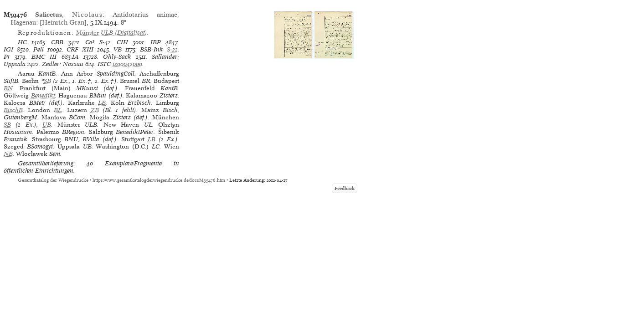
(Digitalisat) (112, 33)
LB (102, 103)
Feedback (345, 188)
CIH (122, 42)
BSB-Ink (152, 49)
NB (8, 154)
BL (58, 110)
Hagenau (23, 22)
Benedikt (43, 95)
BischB (13, 110)
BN (8, 88)
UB (47, 125)
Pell (39, 49)
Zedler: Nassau (63, 64)
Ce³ (90, 42)
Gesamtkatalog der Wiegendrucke (53, 180)
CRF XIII (80, 49)
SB (47, 81)
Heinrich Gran (63, 22)
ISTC (104, 64)
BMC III (44, 57)
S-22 (172, 49)
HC (22, 42)
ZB (95, 110)
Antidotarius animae (145, 15)
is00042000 (127, 64)
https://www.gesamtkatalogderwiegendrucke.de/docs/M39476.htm (159, 180)
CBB (57, 42)
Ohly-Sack (117, 57)
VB (118, 49)
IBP (156, 42)
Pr (7, 57)
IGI (8, 49)
